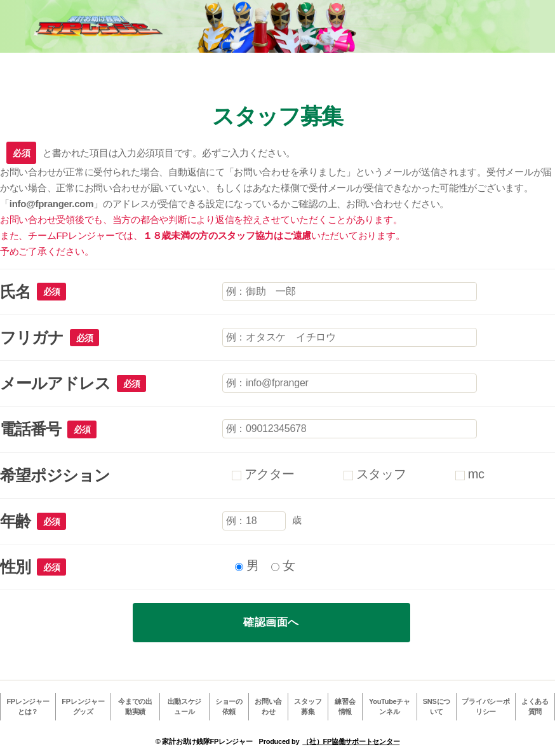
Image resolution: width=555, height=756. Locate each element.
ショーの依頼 (229, 707)
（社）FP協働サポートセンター (351, 741)
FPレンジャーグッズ (83, 707)
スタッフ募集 (308, 707)
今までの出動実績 (135, 707)
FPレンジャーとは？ (28, 707)
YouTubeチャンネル (390, 707)
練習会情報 (345, 707)
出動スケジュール (185, 707)
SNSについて (437, 707)
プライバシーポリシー (485, 707)
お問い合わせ (268, 707)
